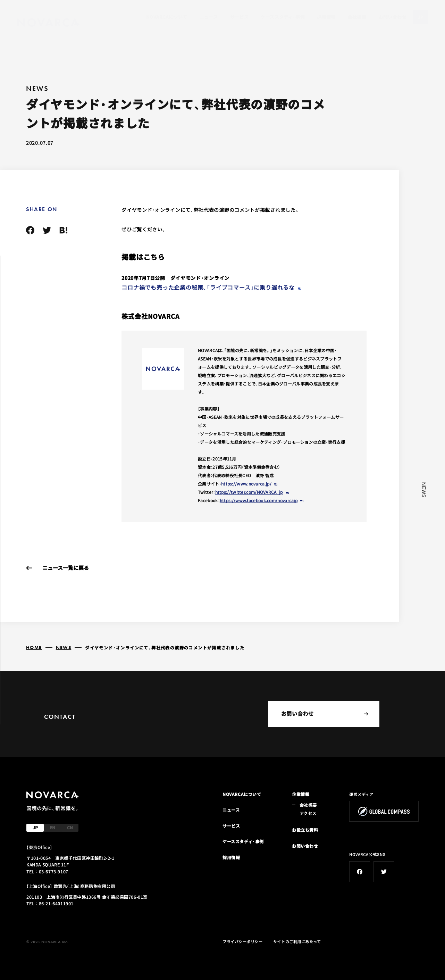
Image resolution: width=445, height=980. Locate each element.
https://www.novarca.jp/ (246, 484)
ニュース (209, 17)
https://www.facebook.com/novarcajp (259, 500)
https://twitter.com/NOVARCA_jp (249, 492)
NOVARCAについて (167, 17)
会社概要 (357, 17)
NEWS (64, 647)
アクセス (308, 813)
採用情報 (326, 17)
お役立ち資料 (305, 830)
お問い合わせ (393, 17)
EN (52, 827)
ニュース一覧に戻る (66, 568)
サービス (240, 17)
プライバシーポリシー (243, 941)
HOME (34, 647)
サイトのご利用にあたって (297, 941)
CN (70, 827)
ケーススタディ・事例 (283, 17)
